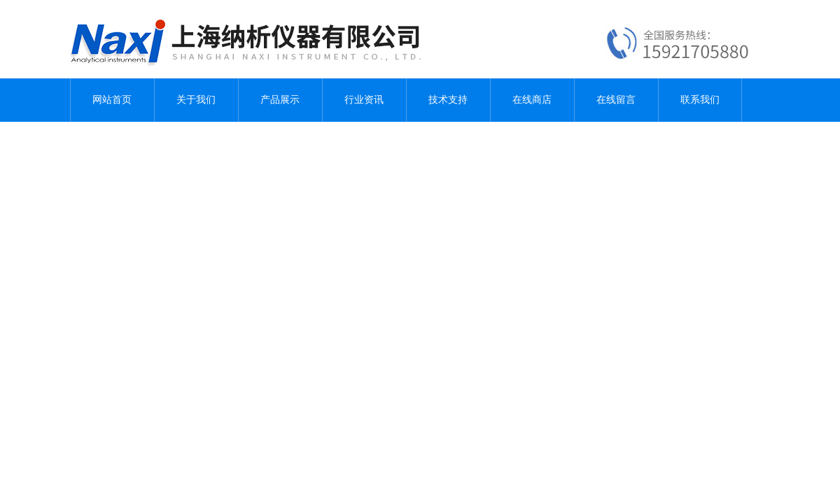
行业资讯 (364, 100)
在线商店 (532, 100)
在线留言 (616, 100)
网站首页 (112, 100)
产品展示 (280, 100)
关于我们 (196, 100)
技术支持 (448, 100)
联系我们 (700, 100)
